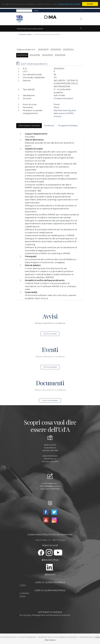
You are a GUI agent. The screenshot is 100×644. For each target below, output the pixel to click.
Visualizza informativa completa (69, 4)
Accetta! (90, 4)
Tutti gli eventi (50, 367)
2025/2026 (60, 55)
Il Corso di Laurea (25, 34)
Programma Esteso (68, 126)
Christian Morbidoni (63, 98)
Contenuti (49, 126)
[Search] (24, 10)
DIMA (22, 596)
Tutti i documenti (50, 400)
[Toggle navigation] (81, 11)
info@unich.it (53, 483)
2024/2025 (35, 55)
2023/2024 (68, 50)
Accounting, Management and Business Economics (45, 615)
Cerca (36, 10)
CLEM (23, 585)
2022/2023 (43, 50)
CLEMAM (24, 593)
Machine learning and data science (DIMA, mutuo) (65, 113)
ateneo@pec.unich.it (52, 486)
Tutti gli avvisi (50, 334)
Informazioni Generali (29, 126)
